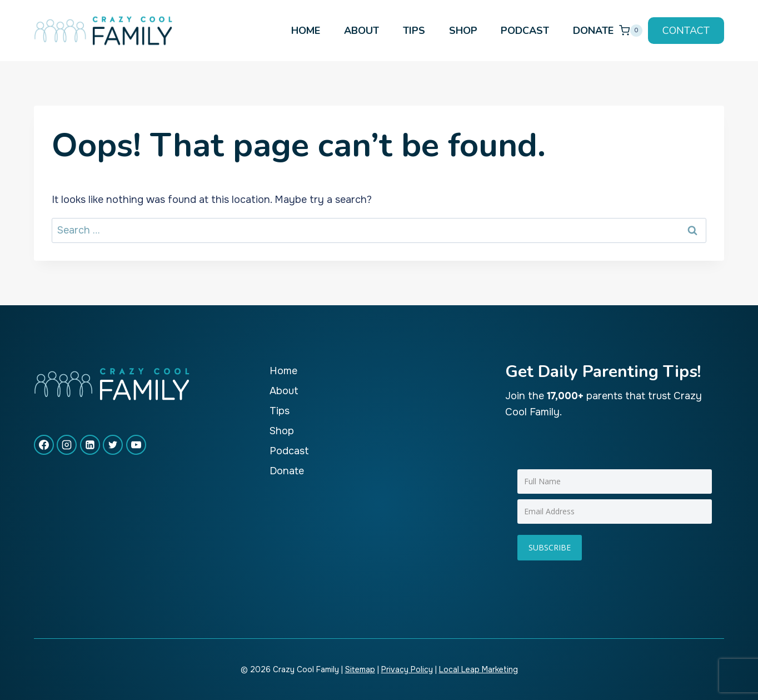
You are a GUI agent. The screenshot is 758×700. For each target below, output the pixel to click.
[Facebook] (44, 445)
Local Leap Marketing (478, 669)
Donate (593, 31)
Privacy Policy (407, 669)
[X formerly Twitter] (113, 445)
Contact (686, 31)
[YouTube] (136, 445)
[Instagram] (67, 445)
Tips (414, 31)
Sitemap (360, 669)
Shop (463, 31)
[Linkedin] (90, 445)
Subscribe (550, 547)
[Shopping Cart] (631, 30)
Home (306, 31)
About (361, 31)
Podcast (525, 31)
